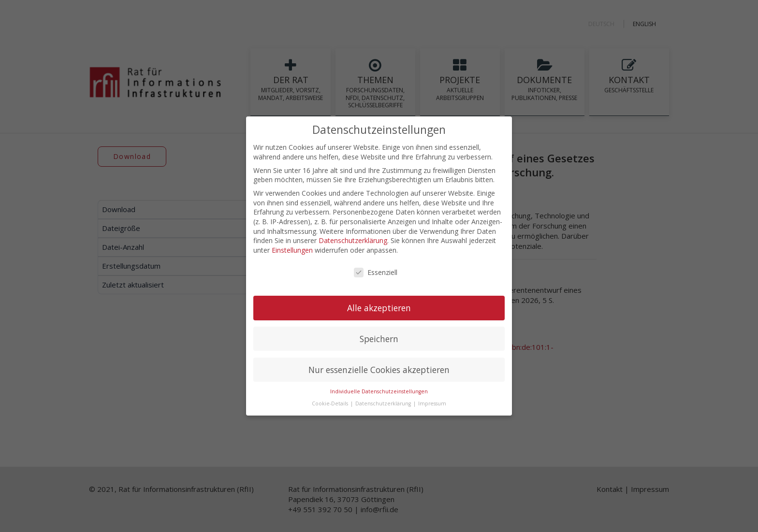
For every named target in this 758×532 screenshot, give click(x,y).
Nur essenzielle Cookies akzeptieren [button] (379, 369)
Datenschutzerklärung (353, 240)
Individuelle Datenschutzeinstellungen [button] (379, 391)
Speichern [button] (379, 338)
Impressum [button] (432, 403)
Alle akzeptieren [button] (379, 307)
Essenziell (376, 272)
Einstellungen (292, 249)
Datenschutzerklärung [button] (384, 403)
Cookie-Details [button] (331, 403)
